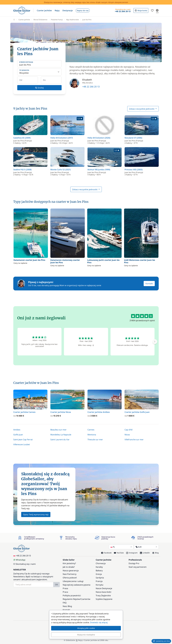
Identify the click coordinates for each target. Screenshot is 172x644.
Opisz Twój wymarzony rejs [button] (36, 514)
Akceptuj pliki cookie (86, 628)
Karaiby (99, 567)
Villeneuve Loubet (22, 444)
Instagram (132, 553)
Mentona (92, 435)
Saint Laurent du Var (60, 440)
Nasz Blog (67, 606)
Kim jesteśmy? (69, 563)
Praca (65, 592)
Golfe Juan (18, 435)
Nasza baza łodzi (103, 592)
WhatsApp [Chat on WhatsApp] (19, 560)
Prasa (65, 588)
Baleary (99, 571)
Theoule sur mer (95, 440)
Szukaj (39, 88)
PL (121, 547)
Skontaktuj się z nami (24, 564)
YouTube (119, 553)
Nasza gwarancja (71, 571)
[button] (44, 10)
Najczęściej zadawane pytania (77, 585)
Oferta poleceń (70, 578)
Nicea (127, 435)
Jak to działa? (69, 567)
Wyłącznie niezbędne (86, 635)
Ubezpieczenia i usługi (73, 581)
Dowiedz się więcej (99, 622)
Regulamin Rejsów (71, 599)
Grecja (99, 574)
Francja (99, 581)
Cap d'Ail (129, 430)
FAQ (65, 603)
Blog (155, 553)
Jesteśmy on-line (161, 641)
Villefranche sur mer (134, 440)
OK (56, 585)
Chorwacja (101, 563)
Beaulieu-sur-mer (58, 430)
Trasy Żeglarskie (103, 595)
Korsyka (99, 585)
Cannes (91, 430)
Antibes (17, 430)
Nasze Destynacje (104, 588)
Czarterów (85, 599)
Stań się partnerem (138, 567)
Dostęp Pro (134, 563)
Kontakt (149, 284)
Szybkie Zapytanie (104, 599)
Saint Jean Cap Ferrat (23, 440)
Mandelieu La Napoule (61, 435)
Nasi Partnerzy (70, 574)
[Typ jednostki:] (39, 72)
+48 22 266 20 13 (91, 87)
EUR (146, 547)
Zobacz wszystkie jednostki (143, 109)
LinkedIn (145, 553)
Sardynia (100, 578)
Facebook (106, 553)
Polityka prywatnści (72, 595)
